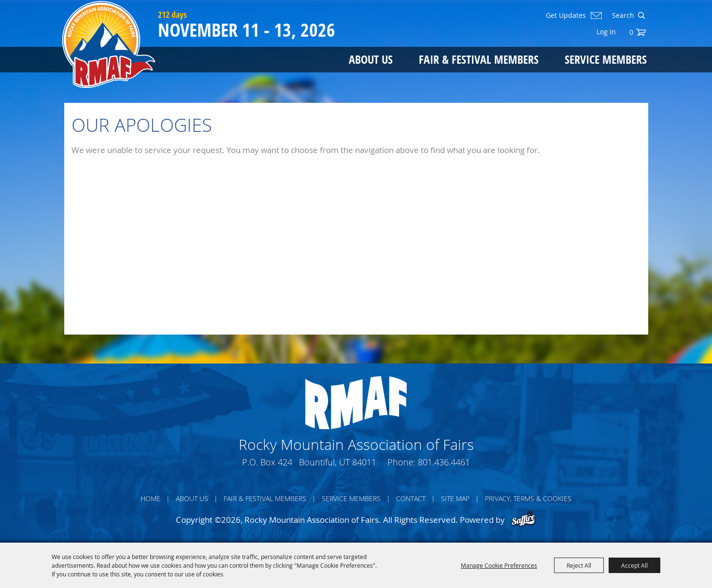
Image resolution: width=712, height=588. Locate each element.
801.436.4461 (444, 462)
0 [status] (631, 32)
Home (150, 498)
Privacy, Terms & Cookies (528, 498)
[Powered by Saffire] (523, 520)
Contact (411, 498)
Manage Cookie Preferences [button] (499, 565)
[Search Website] (622, 15)
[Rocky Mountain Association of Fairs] (109, 44)
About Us (371, 59)
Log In (606, 32)
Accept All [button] (634, 565)
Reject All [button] (579, 565)
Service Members (606, 59)
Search (641, 15)
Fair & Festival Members (479, 59)
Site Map (455, 498)
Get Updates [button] (566, 15)
